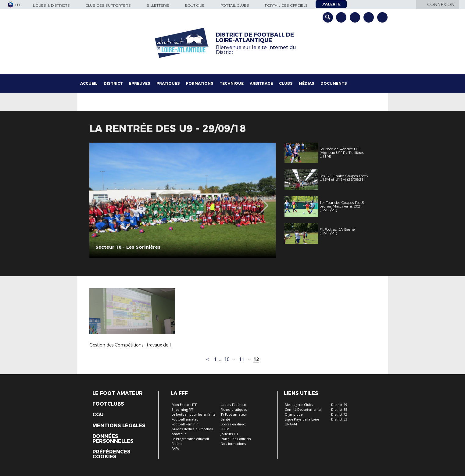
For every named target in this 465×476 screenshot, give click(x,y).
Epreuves (140, 83)
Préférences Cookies (111, 454)
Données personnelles (113, 439)
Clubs (286, 83)
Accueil (89, 83)
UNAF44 (291, 424)
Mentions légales (119, 426)
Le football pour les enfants (194, 415)
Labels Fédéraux (234, 405)
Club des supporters (108, 5)
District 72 (339, 415)
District (113, 83)
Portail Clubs (235, 5)
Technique (232, 83)
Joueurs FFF (230, 434)
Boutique (195, 5)
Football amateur (186, 419)
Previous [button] (99, 201)
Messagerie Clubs (299, 405)
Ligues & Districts (51, 5)
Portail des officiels (286, 5)
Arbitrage (261, 83)
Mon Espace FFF (184, 405)
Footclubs (108, 404)
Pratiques (168, 83)
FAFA (175, 449)
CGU (98, 415)
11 (241, 359)
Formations (200, 83)
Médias (307, 83)
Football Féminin (185, 424)
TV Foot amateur (234, 415)
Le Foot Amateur (118, 393)
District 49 (339, 405)
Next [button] (264, 201)
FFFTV (225, 429)
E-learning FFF (182, 410)
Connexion (441, 5)
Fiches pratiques (234, 410)
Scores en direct (233, 424)
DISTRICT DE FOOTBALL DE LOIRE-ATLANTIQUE (255, 37)
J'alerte (331, 4)
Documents (334, 83)
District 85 (339, 410)
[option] (182, 200)
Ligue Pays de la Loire (302, 419)
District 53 (339, 419)
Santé (225, 419)
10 (227, 359)
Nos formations (233, 444)
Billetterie (158, 5)
